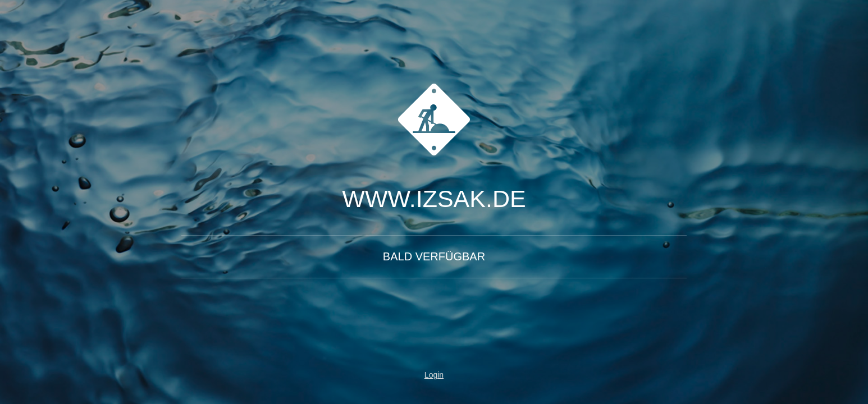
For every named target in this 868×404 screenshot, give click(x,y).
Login (434, 375)
